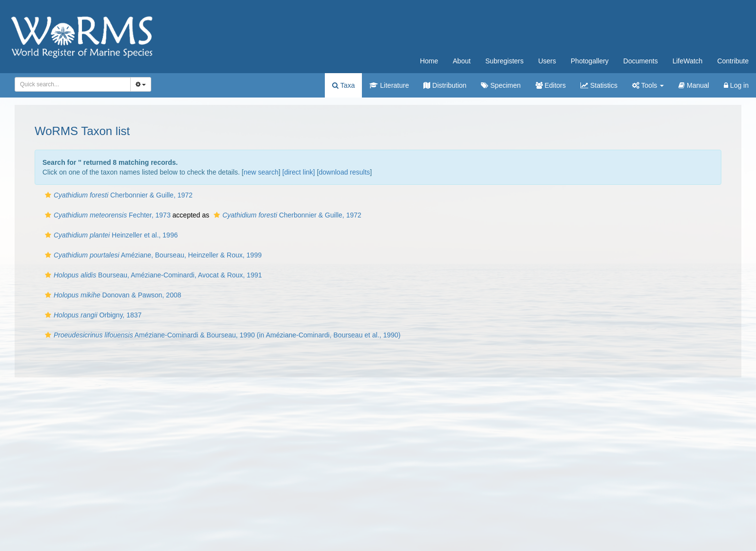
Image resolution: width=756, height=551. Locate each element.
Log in (736, 85)
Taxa (343, 85)
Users (547, 61)
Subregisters (505, 61)
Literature (389, 85)
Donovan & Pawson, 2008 (112, 295)
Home (429, 61)
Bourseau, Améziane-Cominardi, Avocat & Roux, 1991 (152, 275)
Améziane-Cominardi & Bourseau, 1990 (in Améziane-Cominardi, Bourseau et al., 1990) (221, 335)
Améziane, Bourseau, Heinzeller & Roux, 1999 (152, 255)
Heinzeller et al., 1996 (110, 235)
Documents (641, 61)
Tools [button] (648, 85)
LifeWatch (688, 61)
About (462, 61)
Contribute (733, 61)
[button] (48, 195)
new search (261, 172)
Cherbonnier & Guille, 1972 (118, 195)
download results (345, 172)
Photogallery (590, 61)
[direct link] (299, 172)
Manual (694, 85)
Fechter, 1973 (107, 215)
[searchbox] (71, 84)
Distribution (445, 85)
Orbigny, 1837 (92, 315)
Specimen (501, 85)
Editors (551, 85)
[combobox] (73, 84)
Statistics (599, 85)
